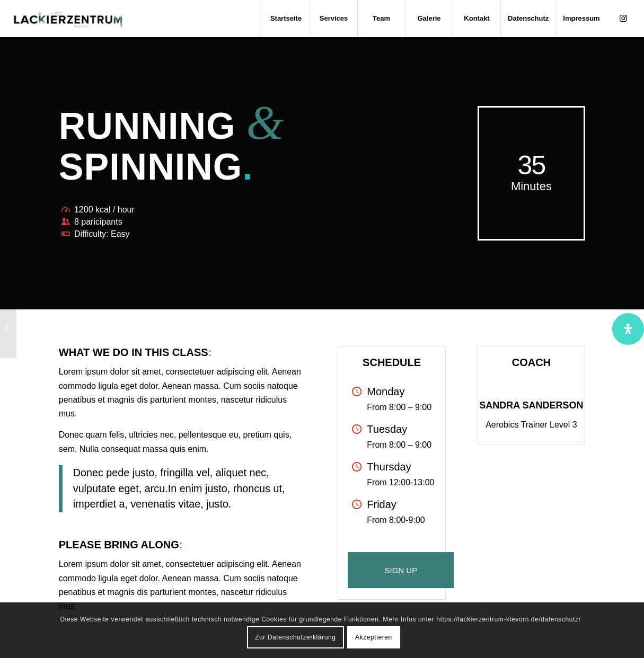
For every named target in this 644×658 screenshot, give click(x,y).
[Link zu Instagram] (623, 18)
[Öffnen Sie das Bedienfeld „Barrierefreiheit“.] (628, 329)
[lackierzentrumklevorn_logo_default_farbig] (68, 19)
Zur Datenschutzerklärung (295, 637)
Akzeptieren (374, 637)
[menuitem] (286, 19)
